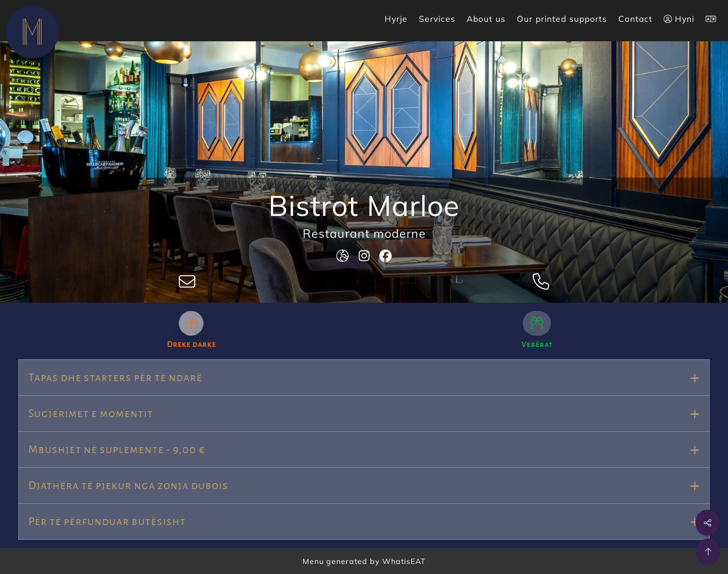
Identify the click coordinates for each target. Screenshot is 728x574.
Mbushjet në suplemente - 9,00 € (117, 450)
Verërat (537, 345)
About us (486, 19)
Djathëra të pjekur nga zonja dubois (128, 486)
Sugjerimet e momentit (91, 414)
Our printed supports (562, 19)
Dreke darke (191, 345)
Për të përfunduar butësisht (107, 521)
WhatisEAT (404, 561)
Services (437, 19)
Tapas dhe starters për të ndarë (115, 378)
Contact (635, 19)
